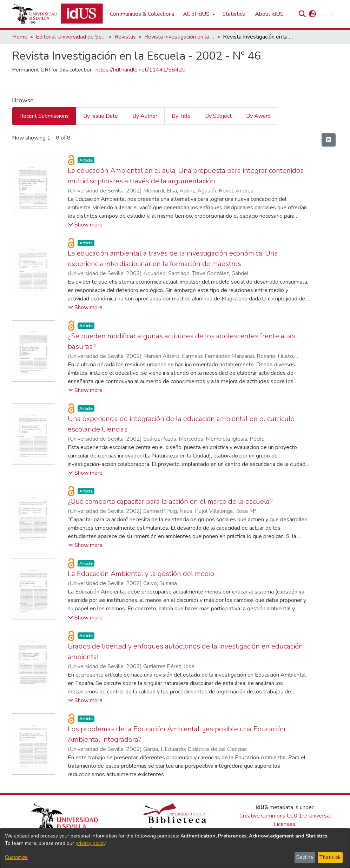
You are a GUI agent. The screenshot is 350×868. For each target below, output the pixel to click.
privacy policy (90, 843)
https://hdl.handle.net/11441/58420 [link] (141, 70)
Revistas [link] (125, 37)
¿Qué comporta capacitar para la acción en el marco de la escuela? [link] (170, 501)
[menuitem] (198, 14)
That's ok (330, 857)
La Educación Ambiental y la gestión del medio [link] (141, 574)
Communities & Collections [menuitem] (142, 14)
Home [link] (20, 37)
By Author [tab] (145, 116)
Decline (305, 857)
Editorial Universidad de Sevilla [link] (71, 37)
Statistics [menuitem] (234, 14)
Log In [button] (327, 14)
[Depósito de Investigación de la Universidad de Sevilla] (57, 14)
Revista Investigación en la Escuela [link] (179, 37)
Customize (16, 857)
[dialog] (175, 848)
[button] (302, 14)
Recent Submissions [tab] (44, 116)
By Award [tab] (258, 116)
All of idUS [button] (196, 14)
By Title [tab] (181, 116)
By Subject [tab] (218, 116)
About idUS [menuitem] (269, 14)
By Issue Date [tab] (101, 116)
